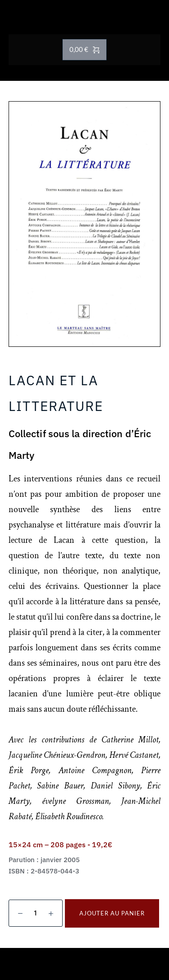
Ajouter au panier (112, 913)
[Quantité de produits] (36, 913)
